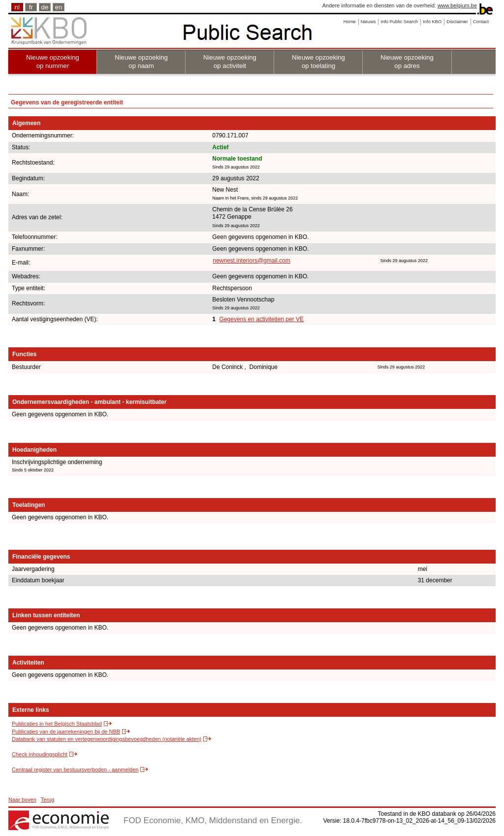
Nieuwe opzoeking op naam (141, 62)
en (59, 7)
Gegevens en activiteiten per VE (262, 319)
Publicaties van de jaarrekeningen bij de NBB (66, 732)
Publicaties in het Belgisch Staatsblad (57, 724)
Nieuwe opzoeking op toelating (318, 62)
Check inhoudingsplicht (40, 754)
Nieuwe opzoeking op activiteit (230, 62)
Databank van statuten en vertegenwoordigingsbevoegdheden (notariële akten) (107, 739)
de (45, 7)
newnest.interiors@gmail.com (252, 261)
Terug (48, 800)
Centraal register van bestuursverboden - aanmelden (75, 769)
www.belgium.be (457, 5)
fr (31, 7)
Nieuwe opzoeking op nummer (53, 62)
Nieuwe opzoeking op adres (407, 62)
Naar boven (22, 800)
